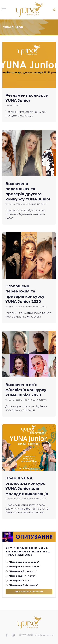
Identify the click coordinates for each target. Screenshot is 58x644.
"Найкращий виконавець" (25, 567)
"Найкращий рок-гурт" (23, 571)
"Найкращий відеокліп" (24, 585)
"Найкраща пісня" (20, 581)
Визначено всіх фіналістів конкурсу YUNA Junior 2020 (26, 390)
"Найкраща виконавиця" (24, 562)
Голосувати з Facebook (29, 592)
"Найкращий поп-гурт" (23, 576)
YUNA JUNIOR (14, 105)
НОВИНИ (42, 204)
